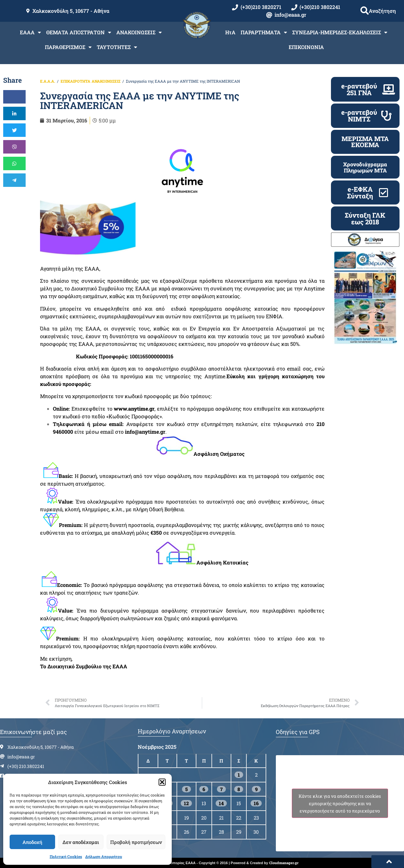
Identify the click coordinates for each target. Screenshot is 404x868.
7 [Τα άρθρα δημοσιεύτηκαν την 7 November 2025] (221, 789)
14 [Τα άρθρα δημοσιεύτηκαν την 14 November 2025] (221, 803)
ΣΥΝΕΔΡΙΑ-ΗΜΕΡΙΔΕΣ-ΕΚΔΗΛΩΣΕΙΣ (340, 32)
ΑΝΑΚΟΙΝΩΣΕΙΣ (139, 32)
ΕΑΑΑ (30, 32)
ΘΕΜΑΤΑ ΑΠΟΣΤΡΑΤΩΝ (79, 32)
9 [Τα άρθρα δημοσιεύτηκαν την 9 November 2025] (256, 789)
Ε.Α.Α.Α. (48, 81)
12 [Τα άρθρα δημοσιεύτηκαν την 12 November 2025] (186, 803)
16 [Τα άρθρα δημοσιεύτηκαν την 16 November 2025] (256, 803)
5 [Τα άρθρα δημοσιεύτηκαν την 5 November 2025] (186, 789)
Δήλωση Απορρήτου (104, 856)
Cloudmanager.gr (284, 863)
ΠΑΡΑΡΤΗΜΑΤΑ (264, 32)
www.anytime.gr (134, 409)
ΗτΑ (230, 32)
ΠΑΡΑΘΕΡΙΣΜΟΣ (68, 47)
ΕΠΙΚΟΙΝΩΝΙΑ (306, 47)
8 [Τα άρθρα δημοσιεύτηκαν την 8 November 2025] (239, 789)
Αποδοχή (32, 842)
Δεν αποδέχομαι (81, 842)
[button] (162, 782)
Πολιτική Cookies (66, 856)
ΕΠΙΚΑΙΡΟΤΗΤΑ (75, 81)
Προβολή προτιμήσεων (136, 842)
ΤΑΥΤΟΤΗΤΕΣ (117, 47)
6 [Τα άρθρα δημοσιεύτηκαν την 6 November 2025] (204, 789)
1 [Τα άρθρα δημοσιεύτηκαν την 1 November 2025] (239, 775)
